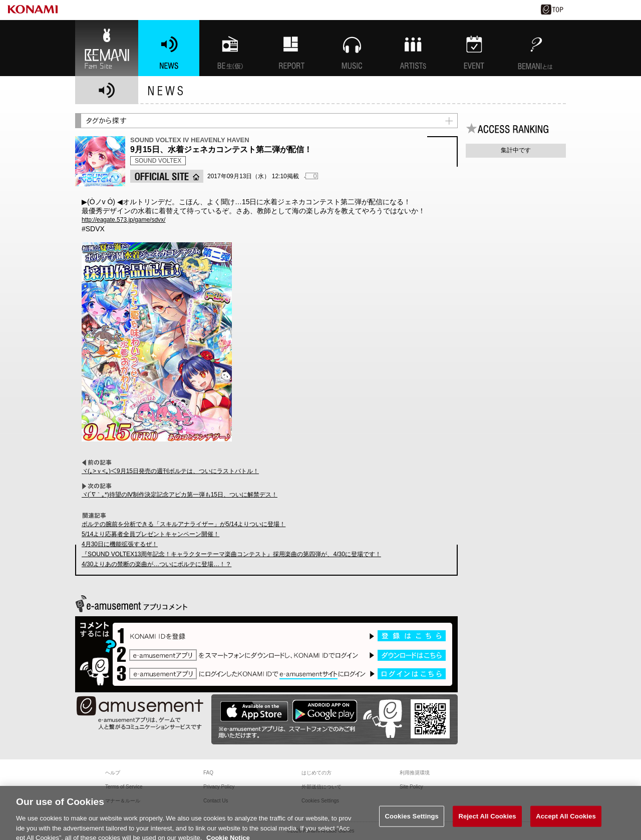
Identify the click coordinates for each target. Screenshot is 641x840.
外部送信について (322, 787)
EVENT (474, 48)
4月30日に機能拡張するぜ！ (120, 544)
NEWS (169, 48)
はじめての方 (316, 773)
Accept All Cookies (566, 820)
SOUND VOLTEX (158, 161)
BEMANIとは (535, 48)
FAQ (208, 773)
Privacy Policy (219, 787)
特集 (291, 48)
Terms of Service (124, 787)
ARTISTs (413, 48)
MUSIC (352, 48)
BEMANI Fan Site (107, 48)
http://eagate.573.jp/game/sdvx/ (123, 220)
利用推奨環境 (415, 773)
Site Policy (411, 787)
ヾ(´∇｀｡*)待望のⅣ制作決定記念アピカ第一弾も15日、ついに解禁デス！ (180, 495)
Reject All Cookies (487, 820)
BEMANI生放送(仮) (230, 48)
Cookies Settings (412, 820)
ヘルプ (113, 773)
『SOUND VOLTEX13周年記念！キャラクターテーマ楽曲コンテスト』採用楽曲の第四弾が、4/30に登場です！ (231, 554)
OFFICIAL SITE (167, 176)
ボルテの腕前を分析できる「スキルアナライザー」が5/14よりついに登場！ (184, 524)
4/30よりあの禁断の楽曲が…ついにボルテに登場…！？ (156, 564)
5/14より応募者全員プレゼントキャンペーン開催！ (150, 534)
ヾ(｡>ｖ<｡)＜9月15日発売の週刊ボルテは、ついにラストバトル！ (170, 471)
